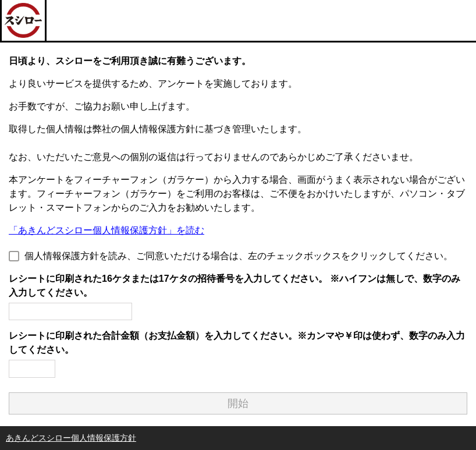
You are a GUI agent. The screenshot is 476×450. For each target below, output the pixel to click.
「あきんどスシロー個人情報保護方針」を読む (106, 230)
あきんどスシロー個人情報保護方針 (71, 438)
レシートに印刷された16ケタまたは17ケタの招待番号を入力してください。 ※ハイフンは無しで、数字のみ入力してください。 (235, 286)
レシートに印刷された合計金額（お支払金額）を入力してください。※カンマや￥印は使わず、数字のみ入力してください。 (237, 343)
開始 (238, 403)
